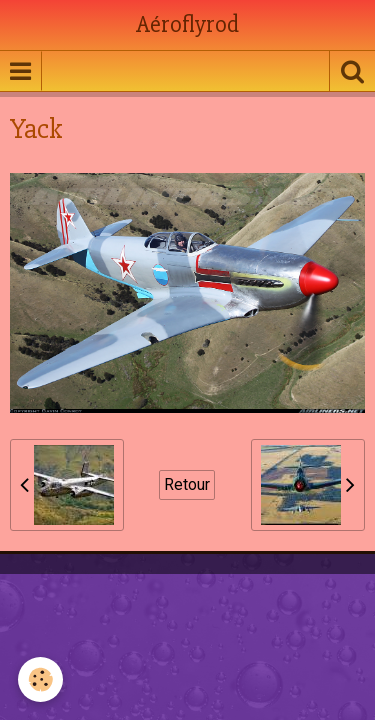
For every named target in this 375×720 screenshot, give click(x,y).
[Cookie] (40, 679)
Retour (187, 484)
